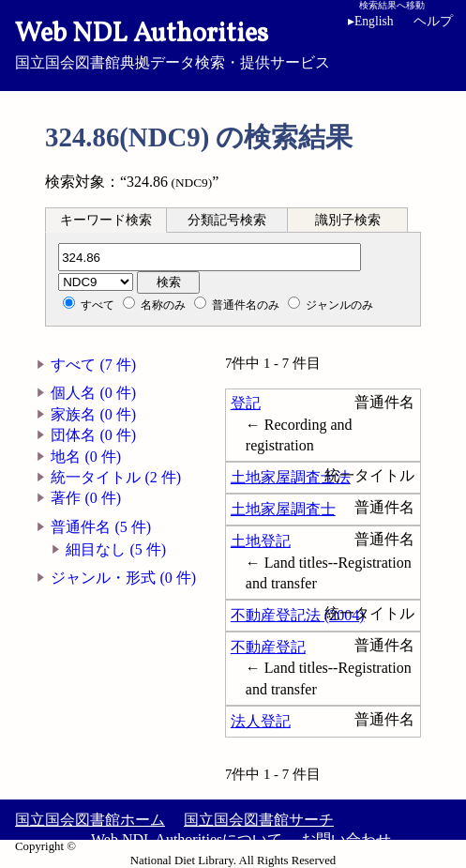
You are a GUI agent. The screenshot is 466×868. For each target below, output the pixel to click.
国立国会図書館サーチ (259, 820)
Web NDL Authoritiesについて (187, 839)
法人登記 (261, 721)
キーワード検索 (106, 220)
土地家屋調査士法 (291, 477)
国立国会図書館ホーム (90, 820)
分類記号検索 (227, 220)
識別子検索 (348, 220)
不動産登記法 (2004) (298, 615)
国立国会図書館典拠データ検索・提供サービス (233, 43)
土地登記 (261, 541)
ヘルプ (433, 21)
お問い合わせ (346, 839)
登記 (246, 403)
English (371, 21)
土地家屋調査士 (283, 509)
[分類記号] (210, 257)
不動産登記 (268, 647)
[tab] (106, 220)
